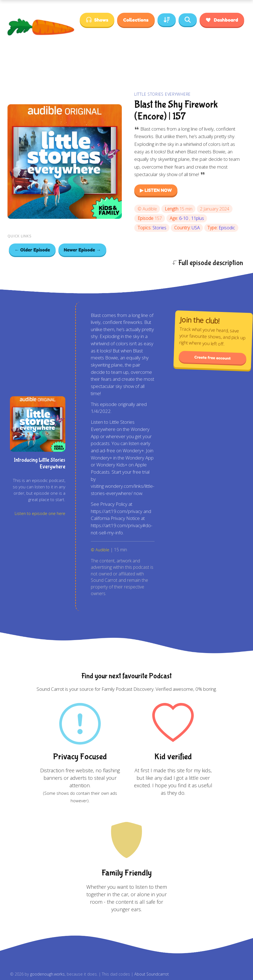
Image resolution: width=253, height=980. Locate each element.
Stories (159, 228)
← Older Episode (32, 250)
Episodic (227, 228)
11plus (198, 218)
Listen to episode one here (40, 513)
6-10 (184, 218)
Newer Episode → (82, 250)
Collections (136, 20)
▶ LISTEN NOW (156, 190)
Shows (97, 20)
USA (196, 228)
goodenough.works (47, 974)
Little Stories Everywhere (162, 94)
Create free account (213, 357)
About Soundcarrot (152, 974)
